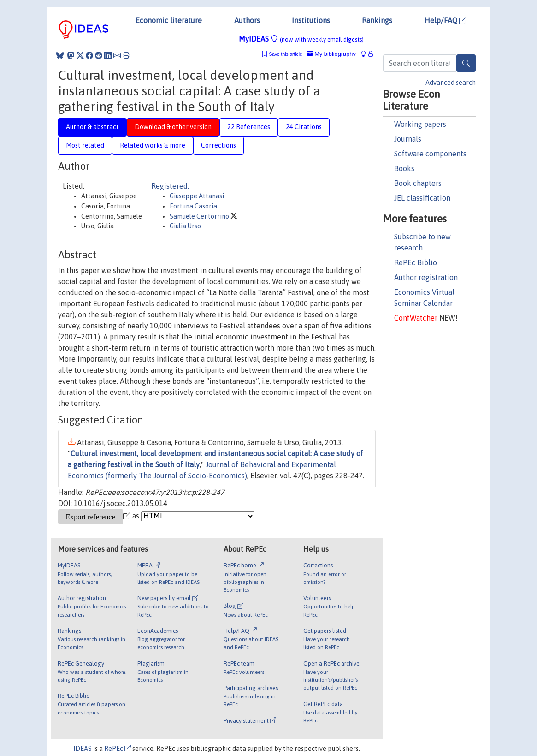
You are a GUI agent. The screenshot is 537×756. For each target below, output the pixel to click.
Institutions (311, 20)
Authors (247, 20)
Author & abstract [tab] (92, 127)
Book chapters (418, 183)
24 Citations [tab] (304, 127)
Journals (408, 139)
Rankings (377, 20)
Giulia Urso (185, 226)
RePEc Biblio (416, 262)
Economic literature (169, 20)
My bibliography (331, 54)
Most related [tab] (85, 145)
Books (404, 168)
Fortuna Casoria (193, 206)
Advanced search (451, 83)
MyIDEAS (301, 39)
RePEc (118, 749)
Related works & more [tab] (153, 145)
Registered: (170, 186)
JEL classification (422, 198)
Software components (430, 154)
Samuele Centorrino (200, 216)
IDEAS (83, 749)
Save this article (285, 54)
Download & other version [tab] (173, 127)
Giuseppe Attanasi (197, 196)
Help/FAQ (446, 20)
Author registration (426, 277)
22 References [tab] (249, 127)
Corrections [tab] (218, 145)
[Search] (466, 63)
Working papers (420, 124)
